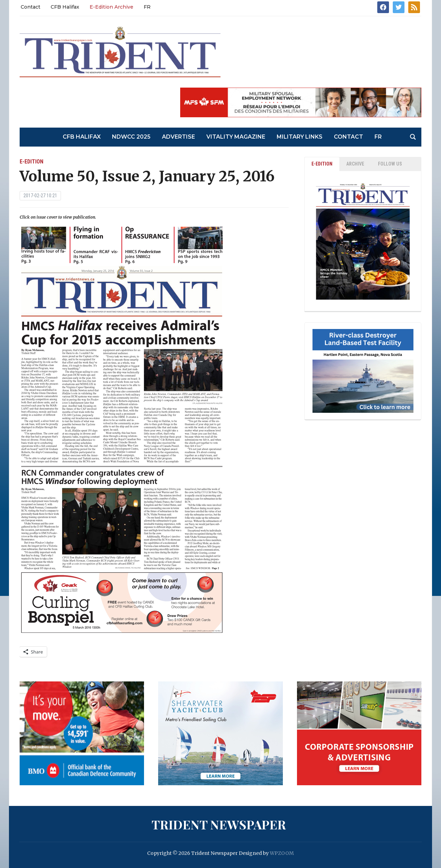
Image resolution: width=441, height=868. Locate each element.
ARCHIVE (355, 164)
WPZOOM (282, 853)
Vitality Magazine (236, 137)
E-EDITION (322, 164)
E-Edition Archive (111, 7)
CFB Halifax (65, 7)
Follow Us (390, 164)
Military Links (300, 137)
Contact (30, 7)
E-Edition (32, 162)
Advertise (178, 137)
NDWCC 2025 (131, 137)
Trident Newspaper (219, 824)
